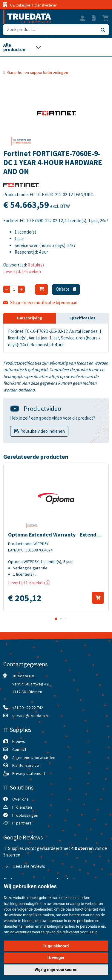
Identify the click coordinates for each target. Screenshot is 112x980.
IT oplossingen (25, 815)
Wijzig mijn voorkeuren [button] (56, 970)
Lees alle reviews (24, 866)
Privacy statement (29, 773)
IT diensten (22, 807)
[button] (82, 19)
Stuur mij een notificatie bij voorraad (40, 302)
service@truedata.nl (30, 716)
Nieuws (19, 741)
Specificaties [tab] (82, 318)
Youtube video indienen (43, 431)
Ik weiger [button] (56, 958)
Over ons (20, 799)
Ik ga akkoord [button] (56, 946)
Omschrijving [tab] (30, 318)
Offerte (66, 289)
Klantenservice (26, 765)
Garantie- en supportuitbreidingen (38, 72)
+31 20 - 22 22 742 (28, 708)
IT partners (22, 823)
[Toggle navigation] (22, 47)
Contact (19, 749)
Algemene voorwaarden (34, 758)
